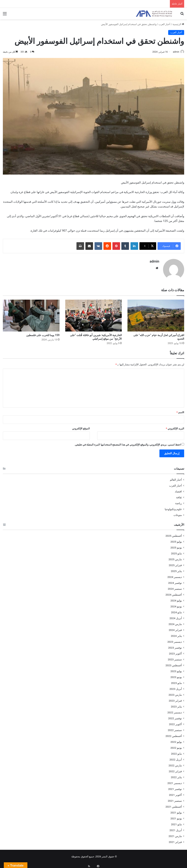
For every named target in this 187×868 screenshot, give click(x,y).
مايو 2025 (176, 552)
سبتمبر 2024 (175, 587)
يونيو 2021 (176, 817)
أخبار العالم (176, 478)
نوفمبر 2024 (175, 581)
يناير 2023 (176, 705)
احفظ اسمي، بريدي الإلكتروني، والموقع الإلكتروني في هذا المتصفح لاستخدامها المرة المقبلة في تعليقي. (128, 443)
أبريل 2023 (176, 687)
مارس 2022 (175, 764)
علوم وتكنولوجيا (173, 508)
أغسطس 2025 (174, 534)
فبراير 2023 (175, 699)
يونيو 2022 (176, 746)
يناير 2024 (176, 634)
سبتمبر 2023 (175, 658)
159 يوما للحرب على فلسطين (43, 333)
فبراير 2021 (175, 840)
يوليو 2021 (176, 811)
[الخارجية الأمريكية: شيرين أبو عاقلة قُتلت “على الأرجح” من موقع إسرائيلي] (94, 314)
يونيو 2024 (176, 605)
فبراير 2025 (175, 564)
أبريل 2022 (176, 758)
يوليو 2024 (176, 599)
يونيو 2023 (176, 676)
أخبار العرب (164, 24)
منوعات (178, 514)
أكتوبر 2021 (175, 793)
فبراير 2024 (175, 628)
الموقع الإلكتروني (81, 427)
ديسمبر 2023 (175, 640)
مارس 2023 (175, 693)
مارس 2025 (175, 558)
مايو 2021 (176, 823)
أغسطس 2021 (174, 805)
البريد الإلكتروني (175, 427)
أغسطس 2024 (174, 593)
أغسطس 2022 (174, 734)
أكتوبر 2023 (175, 652)
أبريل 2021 (176, 829)
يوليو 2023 (176, 670)
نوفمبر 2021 (175, 787)
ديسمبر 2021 (175, 782)
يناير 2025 (176, 570)
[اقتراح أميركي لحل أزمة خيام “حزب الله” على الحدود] (156, 314)
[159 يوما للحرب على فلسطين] (31, 314)
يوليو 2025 (176, 540)
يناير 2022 (176, 776)
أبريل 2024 (176, 617)
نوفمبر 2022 (175, 717)
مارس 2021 (175, 835)
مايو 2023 (176, 681)
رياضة (179, 502)
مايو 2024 (176, 611)
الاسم (180, 411)
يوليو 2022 (176, 740)
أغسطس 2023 (174, 664)
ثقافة (179, 496)
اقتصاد (178, 490)
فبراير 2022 (175, 770)
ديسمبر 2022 (175, 711)
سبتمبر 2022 (175, 729)
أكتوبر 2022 (175, 723)
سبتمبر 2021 (175, 799)
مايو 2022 (176, 752)
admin (174, 52)
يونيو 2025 (176, 546)
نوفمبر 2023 (175, 646)
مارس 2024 (175, 623)
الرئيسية (178, 24)
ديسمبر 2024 (175, 575)
